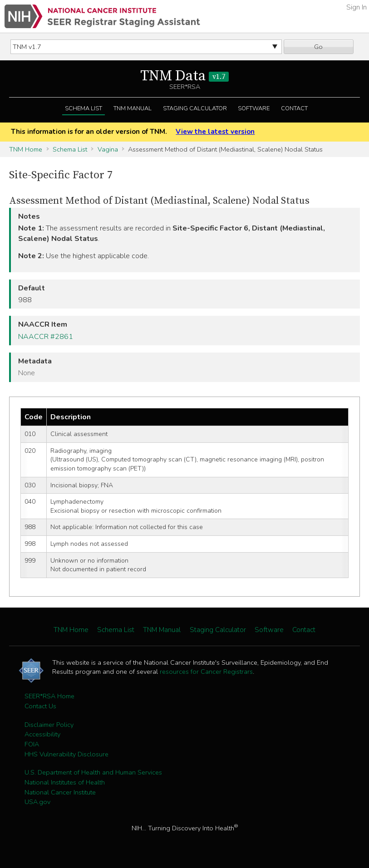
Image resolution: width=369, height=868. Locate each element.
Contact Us (40, 706)
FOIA (32, 744)
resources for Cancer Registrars (206, 672)
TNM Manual (133, 108)
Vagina (108, 149)
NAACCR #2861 (46, 337)
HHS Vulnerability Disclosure (66, 754)
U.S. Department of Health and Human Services (93, 772)
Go (318, 47)
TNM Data (184, 76)
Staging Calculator (195, 108)
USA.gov (37, 802)
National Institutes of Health (65, 782)
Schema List (84, 108)
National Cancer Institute (60, 792)
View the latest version (215, 132)
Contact (294, 108)
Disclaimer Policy (49, 725)
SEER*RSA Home (49, 696)
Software (254, 108)
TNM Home (26, 149)
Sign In (357, 7)
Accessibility (42, 734)
